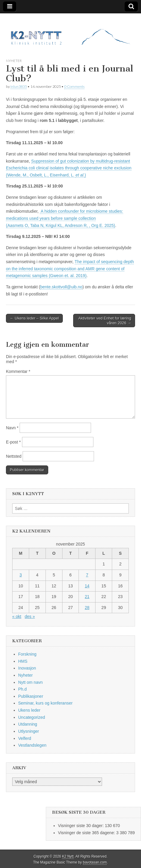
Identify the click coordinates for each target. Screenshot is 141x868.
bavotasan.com (95, 862)
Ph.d (22, 689)
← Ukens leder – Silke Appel (34, 318)
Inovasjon (27, 668)
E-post (13, 442)
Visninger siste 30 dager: (82, 826)
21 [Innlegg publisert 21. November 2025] (87, 597)
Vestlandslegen (32, 745)
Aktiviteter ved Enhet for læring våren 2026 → (105, 321)
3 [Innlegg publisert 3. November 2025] (21, 575)
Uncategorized (32, 717)
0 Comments (74, 86)
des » (30, 616)
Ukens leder (29, 710)
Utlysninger (29, 731)
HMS (23, 661)
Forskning (27, 654)
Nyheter (14, 61)
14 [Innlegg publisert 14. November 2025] (87, 586)
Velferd (25, 738)
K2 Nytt (68, 856)
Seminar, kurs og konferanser (45, 703)
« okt (17, 616)
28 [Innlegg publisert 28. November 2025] (87, 608)
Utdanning (28, 724)
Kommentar (18, 371)
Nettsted (14, 456)
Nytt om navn (30, 682)
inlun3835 (19, 86)
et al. (80, 175)
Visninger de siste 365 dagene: (87, 833)
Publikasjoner (31, 696)
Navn (12, 428)
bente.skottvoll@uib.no (61, 287)
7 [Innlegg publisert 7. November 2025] (87, 575)
